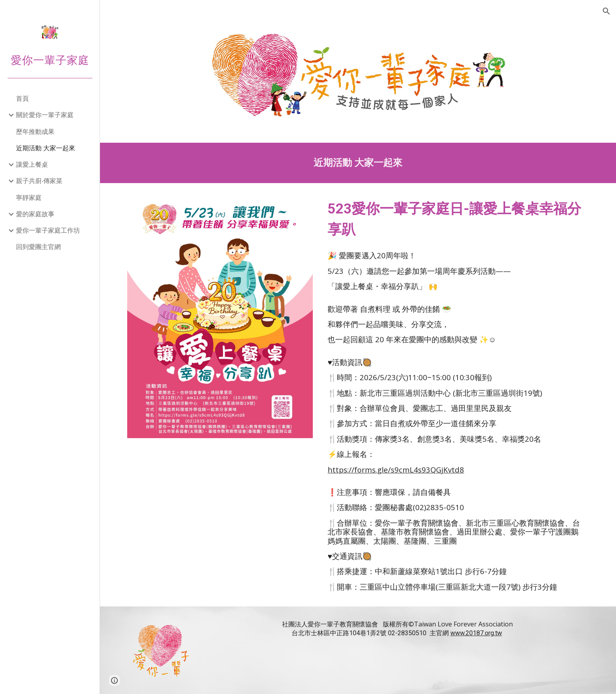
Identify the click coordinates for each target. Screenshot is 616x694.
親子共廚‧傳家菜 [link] (39, 181)
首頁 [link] (22, 98)
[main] (358, 163)
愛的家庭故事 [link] (35, 214)
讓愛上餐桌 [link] (32, 164)
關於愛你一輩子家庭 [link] (45, 115)
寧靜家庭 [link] (29, 197)
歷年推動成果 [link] (35, 132)
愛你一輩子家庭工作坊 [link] (48, 230)
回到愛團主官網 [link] (38, 247)
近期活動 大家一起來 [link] (46, 148)
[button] (606, 11)
